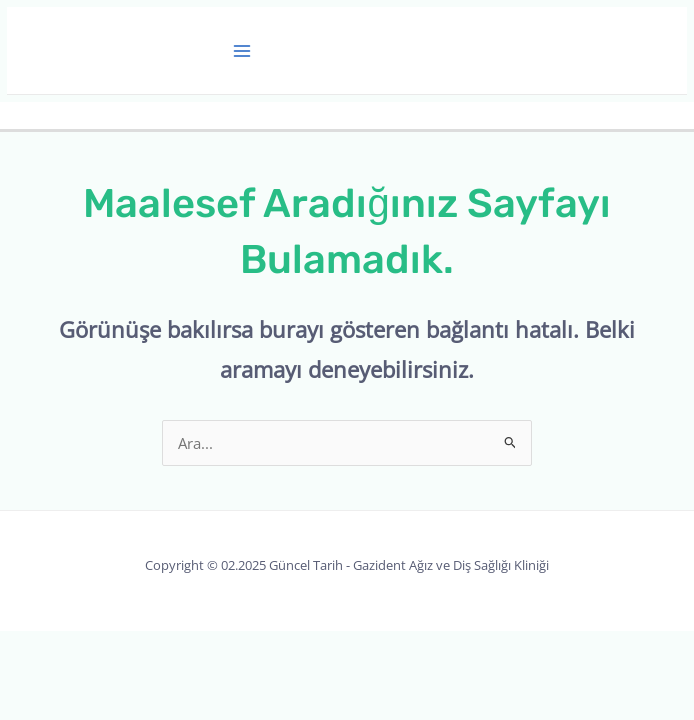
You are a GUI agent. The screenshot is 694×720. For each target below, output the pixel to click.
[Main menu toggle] (243, 51)
